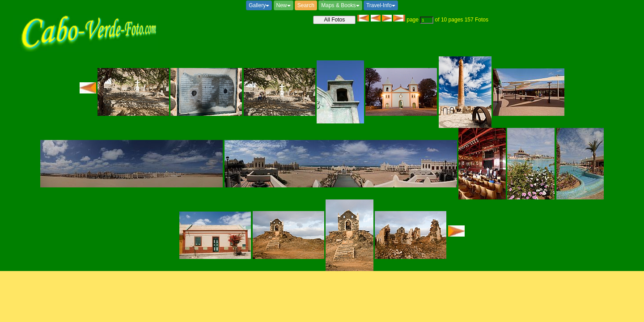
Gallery (259, 5)
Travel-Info (381, 5)
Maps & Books (340, 5)
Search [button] (306, 5)
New (284, 5)
